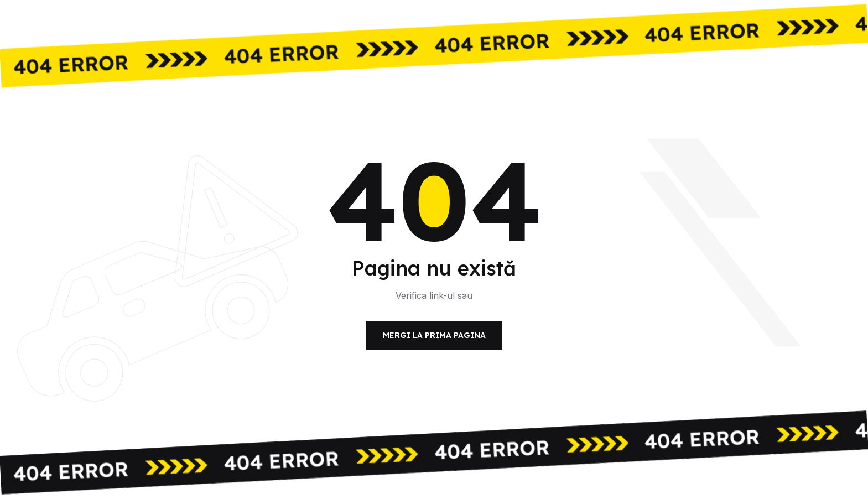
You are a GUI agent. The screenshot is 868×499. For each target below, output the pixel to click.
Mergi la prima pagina (434, 335)
